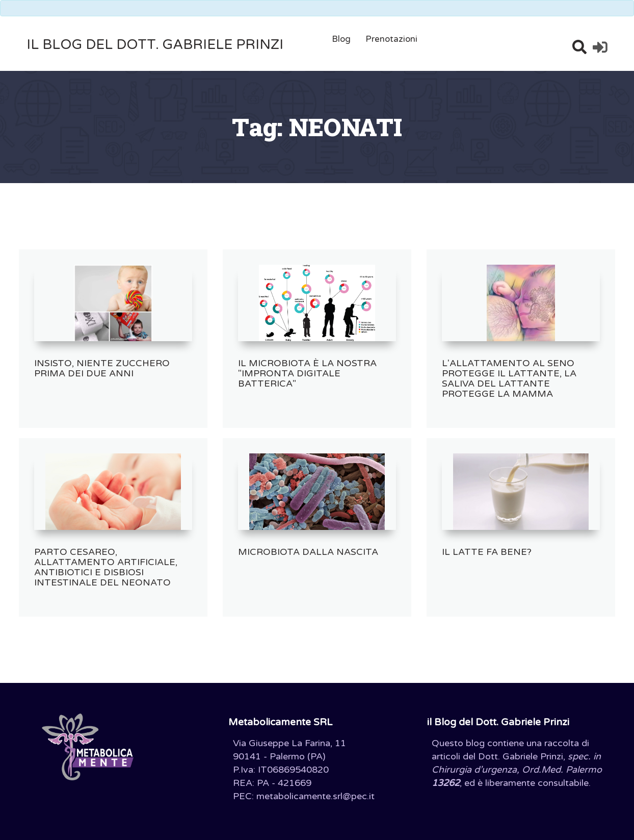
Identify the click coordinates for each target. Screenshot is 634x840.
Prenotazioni (391, 39)
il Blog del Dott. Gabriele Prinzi (155, 45)
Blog (341, 39)
